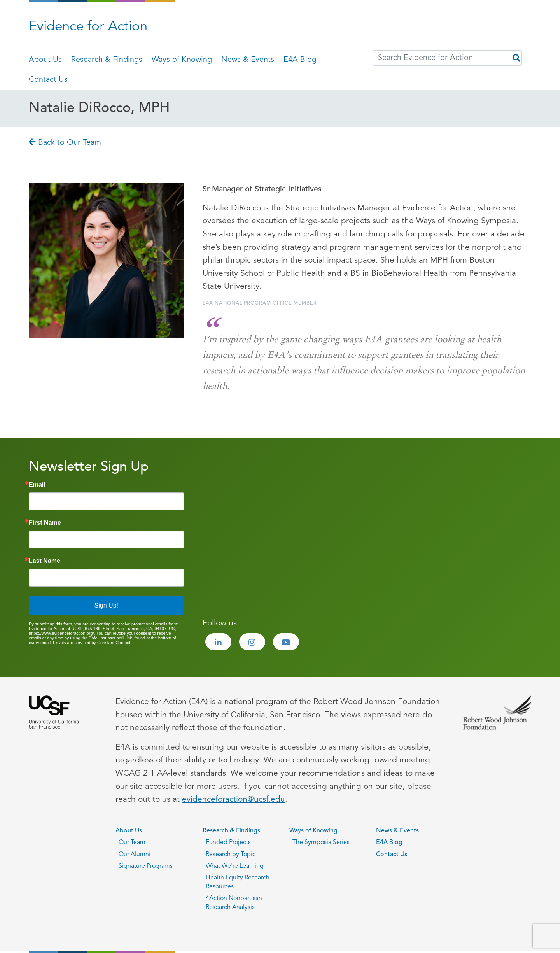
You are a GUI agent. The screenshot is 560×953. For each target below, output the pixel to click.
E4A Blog (300, 60)
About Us (45, 60)
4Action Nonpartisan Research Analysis (234, 903)
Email (37, 485)
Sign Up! (106, 605)
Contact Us (48, 80)
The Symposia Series (321, 843)
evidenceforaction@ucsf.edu (234, 800)
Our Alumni (135, 855)
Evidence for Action (88, 27)
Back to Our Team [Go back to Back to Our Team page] (65, 143)
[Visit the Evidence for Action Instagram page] (252, 642)
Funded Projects (228, 843)
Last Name (45, 561)
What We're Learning (235, 866)
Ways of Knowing (182, 60)
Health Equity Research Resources (238, 882)
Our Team (132, 843)
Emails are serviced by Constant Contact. (92, 643)
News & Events (248, 60)
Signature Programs (146, 866)
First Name (45, 523)
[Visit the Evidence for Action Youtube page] (286, 642)
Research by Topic (231, 855)
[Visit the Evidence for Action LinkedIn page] (218, 642)
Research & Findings (107, 60)
